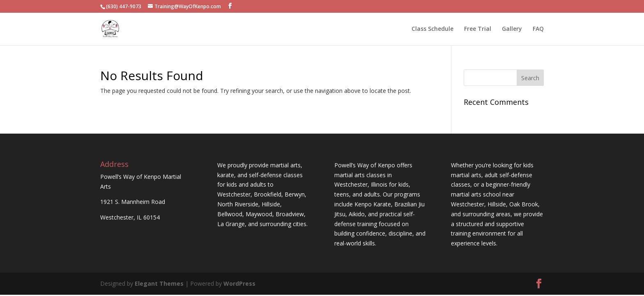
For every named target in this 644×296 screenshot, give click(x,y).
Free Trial (478, 29)
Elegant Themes (159, 283)
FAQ (538, 29)
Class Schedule (432, 29)
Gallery (512, 29)
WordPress (239, 283)
